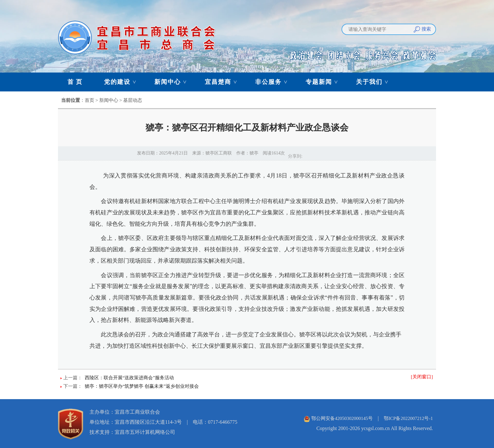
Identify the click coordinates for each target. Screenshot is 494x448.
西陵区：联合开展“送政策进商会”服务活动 (129, 378)
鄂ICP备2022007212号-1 (408, 418)
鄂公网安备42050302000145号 (342, 418)
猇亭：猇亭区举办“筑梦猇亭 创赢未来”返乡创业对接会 (142, 386)
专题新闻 (325, 82)
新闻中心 (174, 82)
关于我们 (375, 82)
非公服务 (274, 82)
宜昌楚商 (224, 82)
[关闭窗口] (422, 377)
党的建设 (123, 82)
